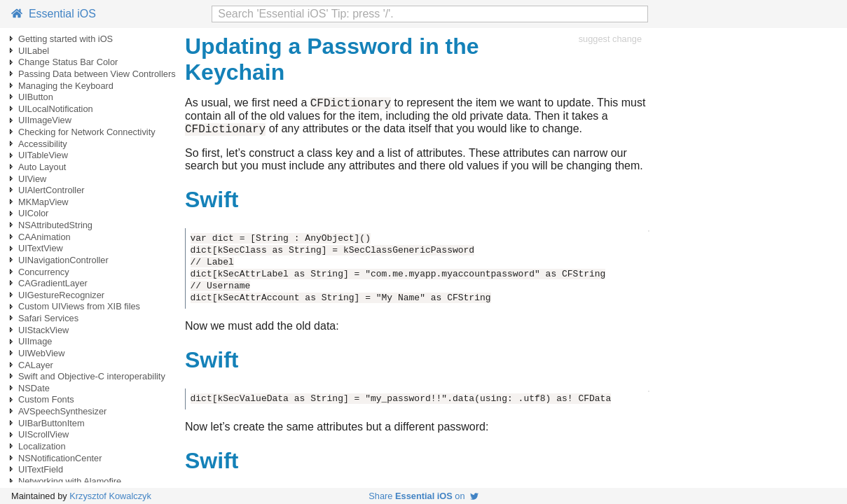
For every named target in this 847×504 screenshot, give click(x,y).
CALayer (36, 365)
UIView (32, 179)
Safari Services (48, 318)
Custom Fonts (46, 399)
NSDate (34, 388)
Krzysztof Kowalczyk (110, 496)
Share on (423, 496)
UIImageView (45, 120)
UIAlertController (51, 190)
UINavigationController (63, 260)
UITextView (41, 248)
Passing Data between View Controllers (97, 74)
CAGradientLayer (53, 283)
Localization (42, 446)
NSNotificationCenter (60, 458)
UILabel (34, 51)
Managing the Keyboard (66, 86)
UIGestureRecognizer (61, 295)
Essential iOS (54, 14)
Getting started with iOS (66, 39)
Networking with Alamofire (70, 481)
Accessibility (43, 144)
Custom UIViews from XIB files (79, 306)
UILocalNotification (56, 109)
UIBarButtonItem (51, 423)
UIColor (33, 213)
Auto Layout (42, 167)
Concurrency (44, 272)
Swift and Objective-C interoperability (92, 376)
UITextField (41, 469)
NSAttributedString (55, 225)
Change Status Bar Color (68, 62)
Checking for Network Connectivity (87, 132)
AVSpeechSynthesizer (62, 411)
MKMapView (43, 202)
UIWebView (41, 353)
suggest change (610, 39)
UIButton (36, 97)
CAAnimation (44, 237)
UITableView (43, 155)
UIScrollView (43, 434)
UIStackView (43, 330)
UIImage (35, 341)
